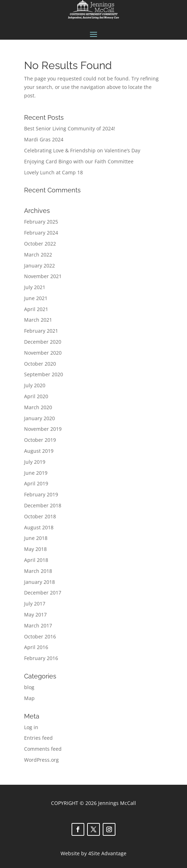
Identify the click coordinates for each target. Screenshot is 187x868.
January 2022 (39, 266)
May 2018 (35, 549)
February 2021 (41, 331)
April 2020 (36, 396)
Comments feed (43, 749)
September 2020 (44, 374)
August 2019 (39, 451)
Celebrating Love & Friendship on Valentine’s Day (82, 150)
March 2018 (38, 571)
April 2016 (36, 647)
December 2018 (43, 505)
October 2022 (40, 244)
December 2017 (43, 593)
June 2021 (36, 298)
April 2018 (36, 560)
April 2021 (36, 309)
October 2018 (40, 516)
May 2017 (35, 615)
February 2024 (41, 233)
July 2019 (35, 462)
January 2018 (39, 582)
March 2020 (38, 407)
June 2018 (36, 538)
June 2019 (36, 473)
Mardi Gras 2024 (44, 139)
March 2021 (38, 320)
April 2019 (36, 483)
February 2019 (41, 494)
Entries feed (38, 738)
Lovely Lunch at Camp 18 (53, 172)
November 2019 (43, 429)
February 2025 (41, 222)
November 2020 (43, 353)
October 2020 (40, 364)
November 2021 (43, 276)
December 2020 (43, 342)
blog (29, 687)
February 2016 (41, 658)
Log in (31, 727)
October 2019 (40, 440)
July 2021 (35, 287)
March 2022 (38, 255)
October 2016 (40, 636)
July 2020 (35, 385)
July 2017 (35, 604)
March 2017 (38, 625)
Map (29, 698)
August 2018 (39, 527)
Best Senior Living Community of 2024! (70, 128)
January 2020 (39, 418)
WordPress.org (41, 760)
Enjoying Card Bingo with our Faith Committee (79, 161)
